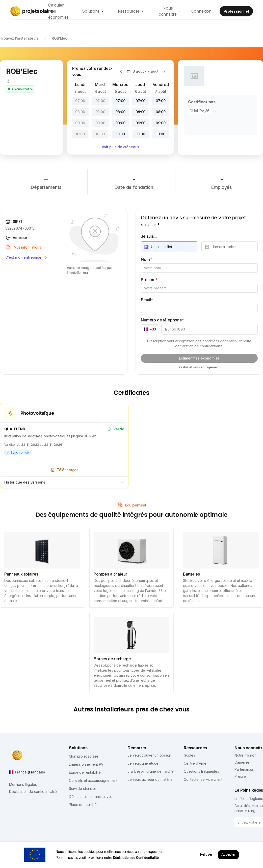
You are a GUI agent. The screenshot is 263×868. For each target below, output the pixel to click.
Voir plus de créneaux (121, 147)
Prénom (149, 280)
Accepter (228, 855)
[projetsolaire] (27, 11)
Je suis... (149, 236)
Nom (146, 259)
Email (147, 300)
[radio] (169, 247)
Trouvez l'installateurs (19, 38)
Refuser (206, 855)
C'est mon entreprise (27, 257)
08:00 (80, 112)
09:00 (80, 123)
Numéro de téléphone (162, 320)
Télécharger (64, 470)
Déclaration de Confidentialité (136, 858)
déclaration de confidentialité (199, 346)
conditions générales (220, 341)
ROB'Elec (59, 38)
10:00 (80, 134)
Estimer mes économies (199, 358)
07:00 (80, 101)
